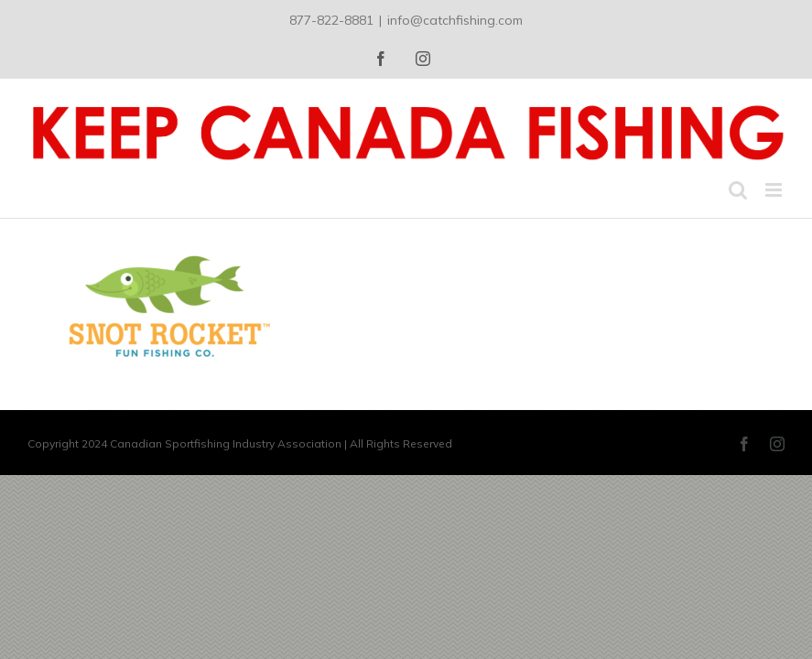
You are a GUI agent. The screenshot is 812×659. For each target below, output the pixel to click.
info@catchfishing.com (455, 20)
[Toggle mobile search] (738, 190)
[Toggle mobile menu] (775, 190)
